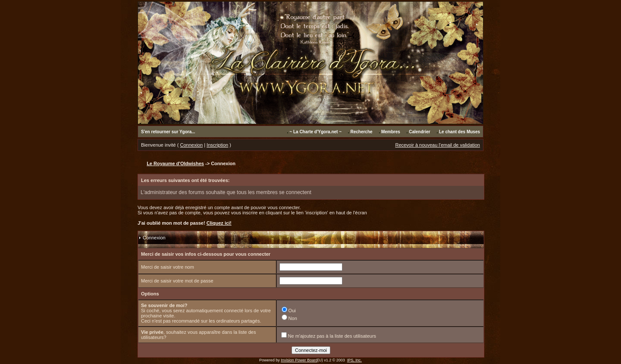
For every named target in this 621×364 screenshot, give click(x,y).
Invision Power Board (299, 360)
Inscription (217, 145)
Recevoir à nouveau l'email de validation (438, 145)
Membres (391, 132)
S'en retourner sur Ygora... (168, 132)
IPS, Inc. (354, 360)
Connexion (192, 145)
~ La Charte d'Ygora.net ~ (315, 132)
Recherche (361, 132)
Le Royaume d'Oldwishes (175, 163)
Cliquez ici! (219, 223)
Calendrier (419, 132)
